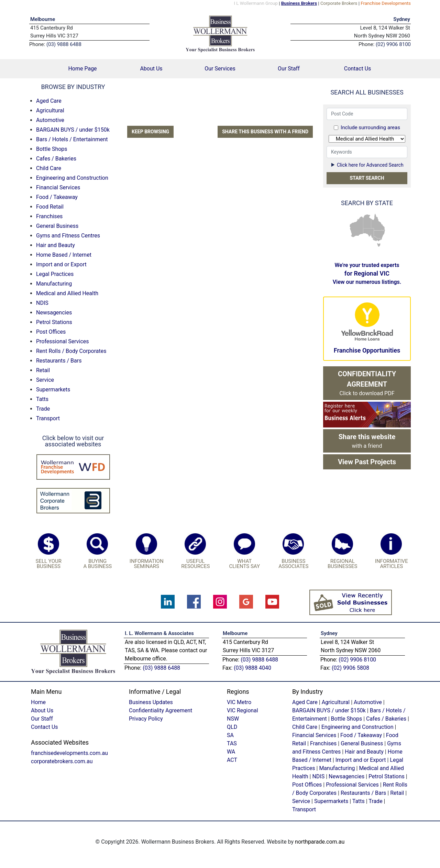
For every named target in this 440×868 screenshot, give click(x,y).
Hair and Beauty (56, 245)
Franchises (49, 216)
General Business (57, 226)
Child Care (49, 168)
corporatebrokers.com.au (62, 761)
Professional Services (63, 341)
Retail (43, 370)
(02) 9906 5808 (350, 668)
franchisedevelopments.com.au (69, 753)
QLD (378, 222)
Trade (43, 409)
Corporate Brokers (339, 3)
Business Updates (151, 702)
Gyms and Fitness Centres (68, 236)
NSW (380, 235)
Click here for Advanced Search (367, 165)
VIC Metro (239, 702)
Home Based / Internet (64, 255)
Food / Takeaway (57, 197)
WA (356, 227)
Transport (48, 418)
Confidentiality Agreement (161, 710)
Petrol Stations (54, 322)
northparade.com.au (320, 842)
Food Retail (50, 207)
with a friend (367, 441)
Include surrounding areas (370, 127)
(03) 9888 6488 (161, 668)
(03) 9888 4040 (252, 668)
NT (367, 221)
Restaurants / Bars (59, 361)
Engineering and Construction (72, 178)
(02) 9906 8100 (357, 660)
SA (368, 235)
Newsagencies (54, 313)
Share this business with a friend (265, 132)
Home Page (92, 68)
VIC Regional (243, 710)
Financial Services (58, 187)
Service (45, 380)
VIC (378, 239)
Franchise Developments (386, 3)
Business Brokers (299, 3)
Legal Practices (55, 274)
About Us (151, 69)
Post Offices (51, 332)
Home (38, 702)
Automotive (50, 120)
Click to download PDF (367, 383)
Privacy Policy (146, 719)
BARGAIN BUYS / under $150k (73, 130)
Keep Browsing (150, 132)
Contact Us (358, 69)
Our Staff (289, 69)
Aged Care (49, 101)
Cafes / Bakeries (56, 159)
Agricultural (50, 110)
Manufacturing (54, 284)
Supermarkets (53, 390)
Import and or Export (61, 264)
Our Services (220, 69)
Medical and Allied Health (67, 293)
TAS (378, 245)
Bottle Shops (52, 149)
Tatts (42, 399)
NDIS (42, 303)
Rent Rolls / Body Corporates (71, 351)
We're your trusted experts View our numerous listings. (367, 274)
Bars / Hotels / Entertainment (72, 139)
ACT (232, 760)
